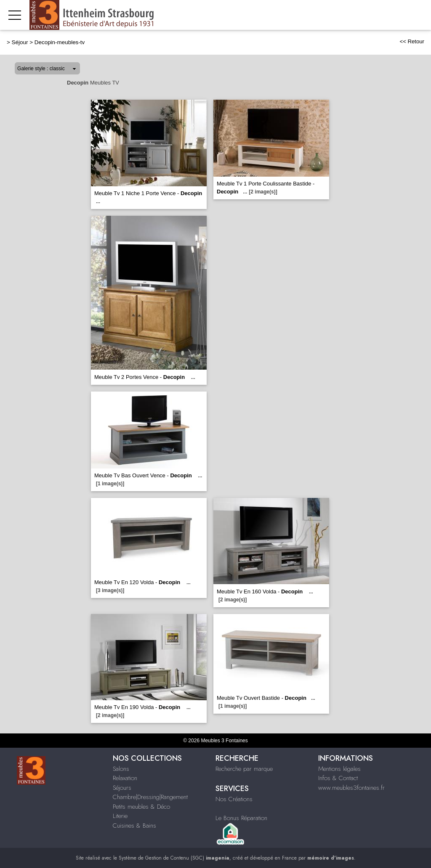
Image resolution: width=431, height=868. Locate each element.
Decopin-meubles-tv (60, 42)
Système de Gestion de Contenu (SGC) (174, 858)
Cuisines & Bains (134, 826)
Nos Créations (234, 799)
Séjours (122, 788)
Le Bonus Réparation (241, 818)
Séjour (20, 42)
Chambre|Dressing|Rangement (150, 797)
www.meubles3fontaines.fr (351, 788)
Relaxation (125, 778)
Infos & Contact (338, 778)
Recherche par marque (244, 769)
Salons (121, 769)
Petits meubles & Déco (141, 807)
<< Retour (412, 41)
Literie (120, 816)
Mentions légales (339, 769)
